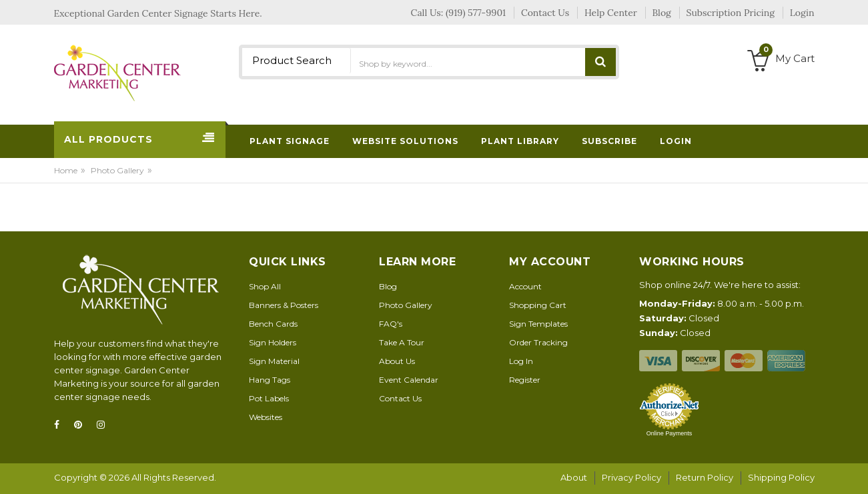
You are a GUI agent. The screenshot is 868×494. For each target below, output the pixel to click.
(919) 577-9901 (476, 13)
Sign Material (274, 361)
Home (66, 170)
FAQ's (391, 324)
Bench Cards (273, 324)
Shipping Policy (781, 477)
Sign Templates (538, 324)
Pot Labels (269, 398)
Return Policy (705, 477)
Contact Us (400, 398)
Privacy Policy (631, 477)
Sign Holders (273, 342)
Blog (388, 286)
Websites (266, 417)
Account (525, 286)
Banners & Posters (284, 305)
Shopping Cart (538, 305)
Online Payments (670, 433)
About (574, 477)
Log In (521, 361)
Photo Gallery (117, 170)
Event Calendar (409, 380)
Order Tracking (538, 342)
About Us (397, 361)
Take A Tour (402, 342)
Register (525, 380)
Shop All (265, 286)
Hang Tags (270, 380)
